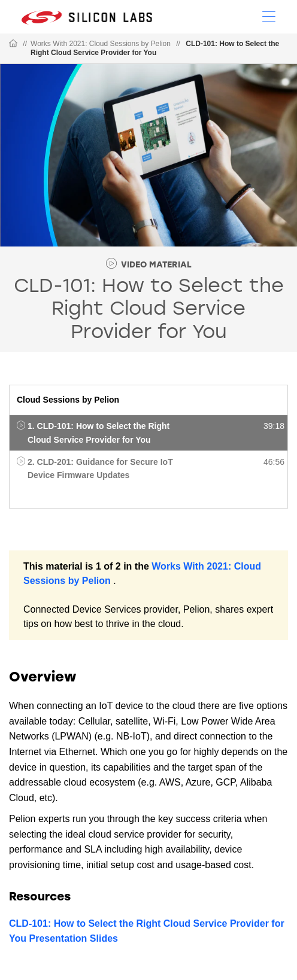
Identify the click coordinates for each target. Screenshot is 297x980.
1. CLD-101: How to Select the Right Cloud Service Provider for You (99, 433)
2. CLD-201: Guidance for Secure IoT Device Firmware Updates (100, 468)
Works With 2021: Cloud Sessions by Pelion (101, 44)
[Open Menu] (269, 16)
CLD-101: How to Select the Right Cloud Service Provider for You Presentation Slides (147, 931)
